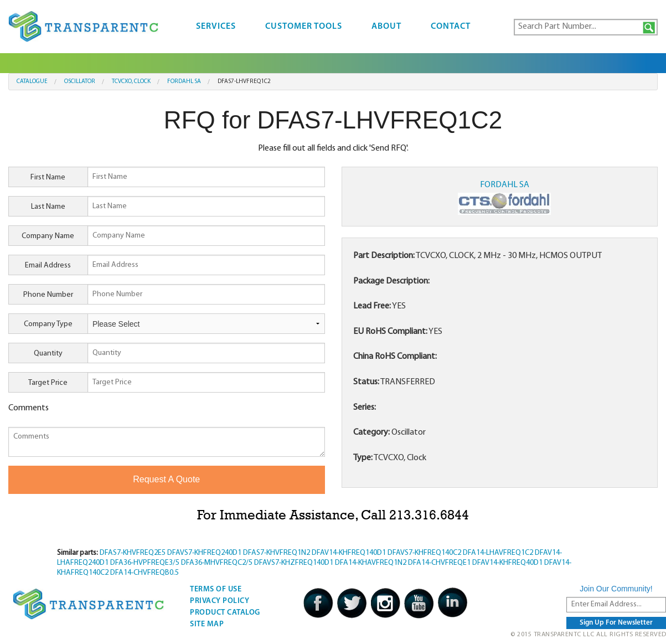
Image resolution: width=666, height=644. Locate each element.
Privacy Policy (220, 601)
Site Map (207, 624)
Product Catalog (225, 613)
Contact (451, 27)
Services (216, 27)
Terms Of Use (216, 589)
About (386, 27)
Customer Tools (304, 27)
